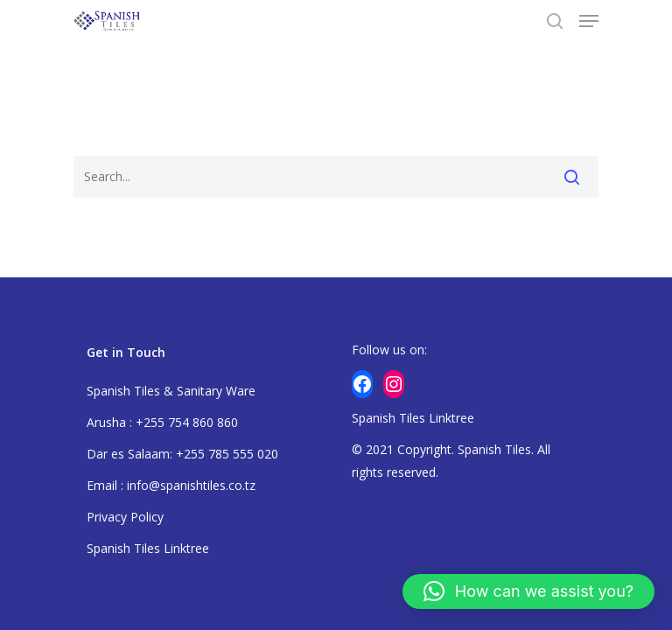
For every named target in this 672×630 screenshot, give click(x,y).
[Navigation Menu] (589, 21)
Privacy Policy (125, 517)
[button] (528, 591)
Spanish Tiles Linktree (148, 548)
